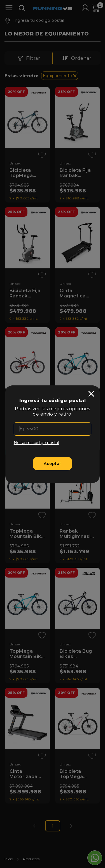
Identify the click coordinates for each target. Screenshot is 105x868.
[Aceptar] (53, 464)
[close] (91, 394)
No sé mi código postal (36, 443)
